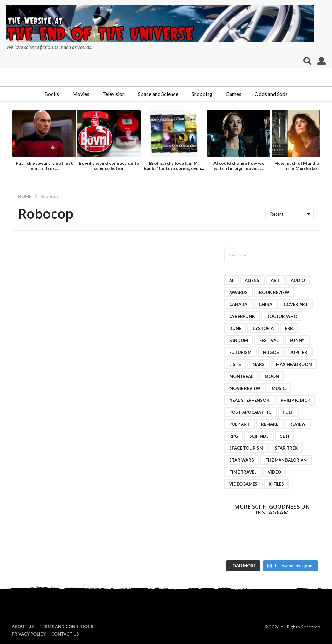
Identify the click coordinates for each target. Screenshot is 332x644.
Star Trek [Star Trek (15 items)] (286, 448)
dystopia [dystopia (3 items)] (263, 328)
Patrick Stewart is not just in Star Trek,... (44, 166)
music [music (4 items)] (279, 388)
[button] (308, 61)
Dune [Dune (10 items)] (235, 328)
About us (23, 627)
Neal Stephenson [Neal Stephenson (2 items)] (249, 400)
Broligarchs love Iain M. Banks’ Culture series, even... (174, 166)
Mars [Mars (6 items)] (258, 364)
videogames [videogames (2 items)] (243, 484)
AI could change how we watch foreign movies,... (239, 166)
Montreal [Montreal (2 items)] (241, 376)
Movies (81, 94)
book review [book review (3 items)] (274, 292)
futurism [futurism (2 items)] (240, 352)
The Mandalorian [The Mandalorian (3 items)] (286, 460)
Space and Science (158, 94)
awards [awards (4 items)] (238, 292)
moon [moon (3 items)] (272, 376)
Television (114, 94)
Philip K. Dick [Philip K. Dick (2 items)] (296, 400)
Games (233, 94)
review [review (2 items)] (298, 424)
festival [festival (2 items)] (269, 340)
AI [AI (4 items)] (231, 280)
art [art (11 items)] (275, 280)
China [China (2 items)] (266, 304)
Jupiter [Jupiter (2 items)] (299, 352)
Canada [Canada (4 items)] (238, 304)
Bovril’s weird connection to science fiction (109, 166)
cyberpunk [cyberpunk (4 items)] (242, 316)
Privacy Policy (29, 634)
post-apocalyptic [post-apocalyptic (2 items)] (250, 412)
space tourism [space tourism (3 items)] (246, 448)
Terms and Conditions (66, 627)
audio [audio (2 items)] (298, 280)
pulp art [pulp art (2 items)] (239, 424)
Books (52, 94)
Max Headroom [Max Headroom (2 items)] (294, 364)
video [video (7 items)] (274, 472)
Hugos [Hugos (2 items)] (271, 352)
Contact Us (65, 634)
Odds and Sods (271, 94)
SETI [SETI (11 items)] (285, 436)
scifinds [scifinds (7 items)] (259, 436)
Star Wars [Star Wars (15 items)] (242, 460)
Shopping (202, 94)
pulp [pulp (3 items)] (288, 412)
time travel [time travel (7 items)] (243, 472)
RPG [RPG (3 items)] (234, 436)
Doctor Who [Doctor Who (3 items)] (282, 316)
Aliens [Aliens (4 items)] (252, 280)
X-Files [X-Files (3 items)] (276, 484)
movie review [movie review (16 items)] (245, 388)
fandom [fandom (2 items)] (239, 340)
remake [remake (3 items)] (270, 424)
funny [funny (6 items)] (297, 340)
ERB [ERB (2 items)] (289, 328)
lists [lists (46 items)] (235, 364)
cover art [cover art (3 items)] (296, 304)
